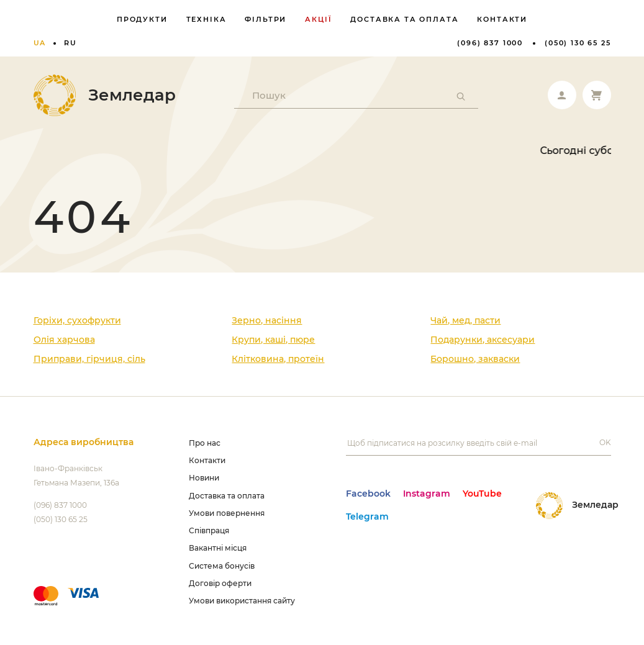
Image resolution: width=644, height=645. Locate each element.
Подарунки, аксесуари (483, 340)
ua (40, 43)
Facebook (368, 494)
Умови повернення (227, 513)
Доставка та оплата (404, 19)
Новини (204, 478)
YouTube (482, 494)
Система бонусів (222, 566)
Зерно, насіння (267, 320)
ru (70, 43)
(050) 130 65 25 (578, 43)
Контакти (502, 19)
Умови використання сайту (242, 601)
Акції (318, 19)
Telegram (367, 516)
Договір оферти (220, 583)
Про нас (205, 443)
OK (605, 442)
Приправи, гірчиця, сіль (89, 359)
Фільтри (265, 19)
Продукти (142, 19)
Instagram (427, 494)
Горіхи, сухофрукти (77, 320)
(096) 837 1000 (490, 43)
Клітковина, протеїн (278, 359)
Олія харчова (64, 340)
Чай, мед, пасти (465, 320)
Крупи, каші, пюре (273, 340)
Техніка (206, 19)
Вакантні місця (218, 548)
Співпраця (209, 530)
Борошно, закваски (475, 359)
